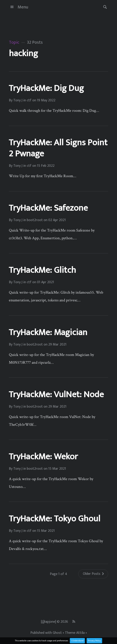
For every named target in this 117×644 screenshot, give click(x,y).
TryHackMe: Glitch (42, 270)
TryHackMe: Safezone (48, 208)
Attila (80, 633)
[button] (104, 7)
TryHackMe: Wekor (43, 457)
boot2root (35, 220)
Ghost (57, 633)
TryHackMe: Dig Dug (46, 88)
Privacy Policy (94, 641)
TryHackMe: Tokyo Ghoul (55, 519)
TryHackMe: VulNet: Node (56, 395)
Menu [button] (19, 7)
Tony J (18, 100)
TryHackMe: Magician (48, 332)
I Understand (77, 641)
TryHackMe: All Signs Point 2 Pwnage (58, 148)
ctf (29, 100)
